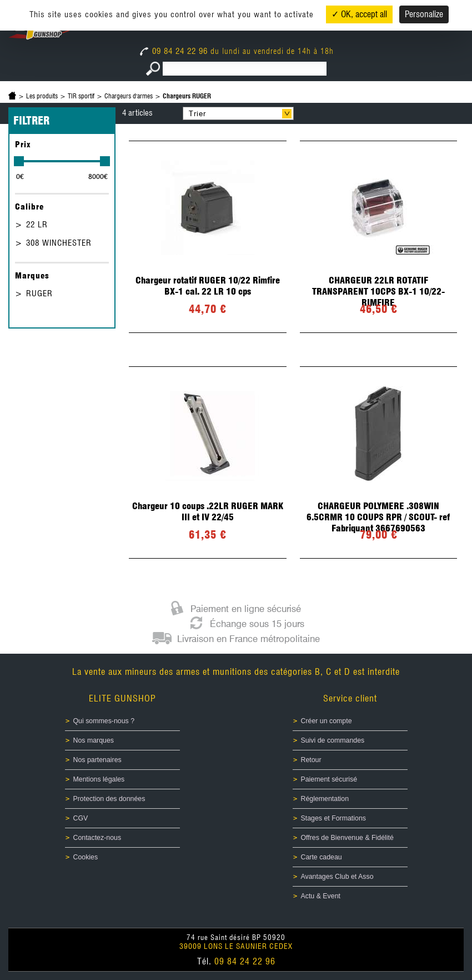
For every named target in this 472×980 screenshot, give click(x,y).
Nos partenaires (97, 760)
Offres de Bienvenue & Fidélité (347, 838)
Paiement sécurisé (329, 779)
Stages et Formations (333, 818)
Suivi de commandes (333, 740)
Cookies (86, 857)
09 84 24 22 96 (175, 51)
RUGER (39, 293)
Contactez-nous (97, 838)
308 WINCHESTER (59, 243)
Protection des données (109, 799)
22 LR (37, 225)
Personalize (424, 14)
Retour (311, 760)
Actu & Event (321, 896)
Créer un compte (327, 721)
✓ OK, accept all (359, 14)
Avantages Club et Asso (337, 877)
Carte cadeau (322, 857)
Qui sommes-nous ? (104, 721)
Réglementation (325, 799)
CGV (81, 818)
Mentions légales (99, 779)
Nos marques (94, 740)
